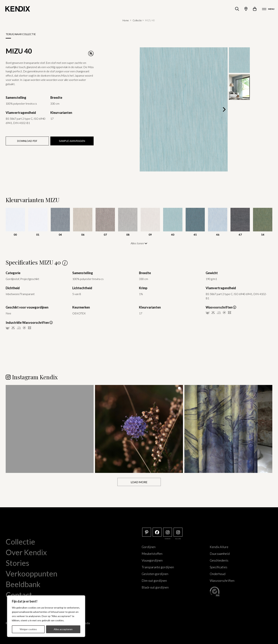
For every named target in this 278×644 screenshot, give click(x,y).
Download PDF (27, 141)
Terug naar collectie (21, 34)
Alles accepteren (63, 629)
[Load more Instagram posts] (139, 482)
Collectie (137, 20)
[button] (50, 429)
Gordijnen (149, 547)
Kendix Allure (219, 547)
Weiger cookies (28, 629)
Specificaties (219, 567)
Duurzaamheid (220, 553)
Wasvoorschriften (222, 580)
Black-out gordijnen (155, 587)
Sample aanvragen (72, 141)
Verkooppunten (31, 573)
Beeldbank (23, 584)
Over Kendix (26, 552)
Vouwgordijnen (152, 560)
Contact (19, 595)
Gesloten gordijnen (155, 574)
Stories (17, 563)
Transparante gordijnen (158, 567)
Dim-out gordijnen (154, 580)
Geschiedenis (219, 560)
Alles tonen (139, 243)
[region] (46, 616)
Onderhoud (218, 574)
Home (126, 20)
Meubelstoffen (152, 553)
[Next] (224, 109)
